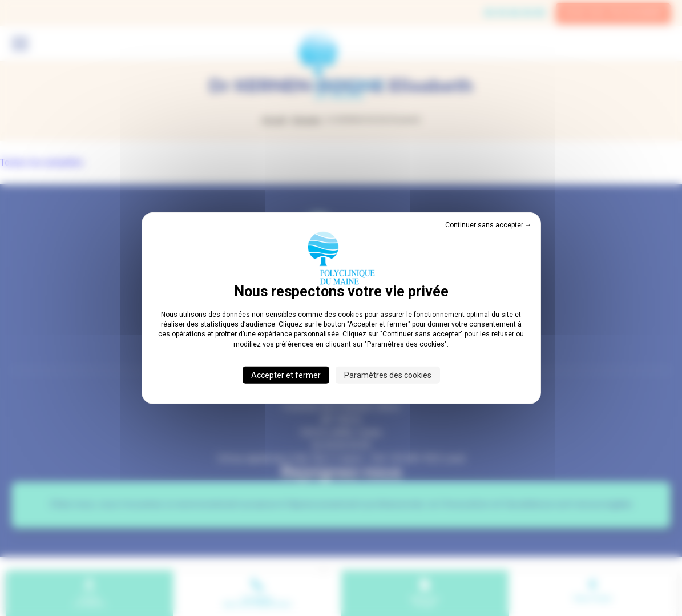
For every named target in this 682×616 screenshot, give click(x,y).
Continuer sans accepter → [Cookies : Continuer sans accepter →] (489, 224)
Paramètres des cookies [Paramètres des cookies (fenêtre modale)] (388, 375)
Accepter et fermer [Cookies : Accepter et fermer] (286, 375)
